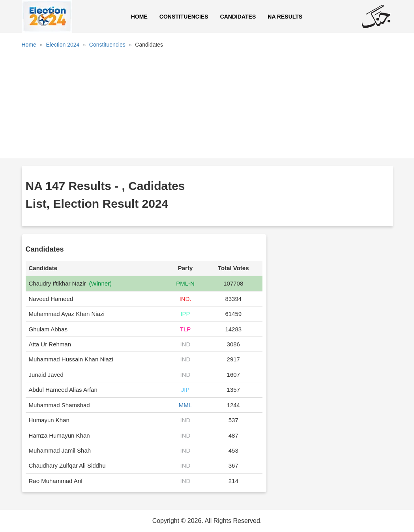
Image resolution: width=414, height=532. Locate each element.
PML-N (185, 283)
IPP (185, 314)
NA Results (285, 17)
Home (139, 17)
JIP (185, 390)
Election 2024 (63, 45)
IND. (185, 299)
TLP (185, 329)
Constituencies (184, 17)
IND (185, 344)
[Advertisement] (207, 106)
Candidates (238, 17)
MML (185, 405)
